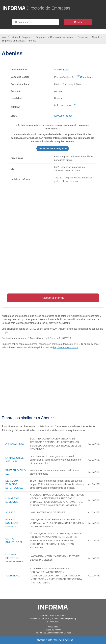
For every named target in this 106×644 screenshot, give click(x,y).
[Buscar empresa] (35, 22)
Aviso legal (53, 627)
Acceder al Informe (53, 298)
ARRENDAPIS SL (15, 444)
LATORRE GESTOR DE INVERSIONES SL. (16, 558)
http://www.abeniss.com (65, 348)
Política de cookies (53, 630)
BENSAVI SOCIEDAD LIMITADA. (11, 523)
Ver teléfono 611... (70, 105)
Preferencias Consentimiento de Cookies (53, 633)
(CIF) (66, 70)
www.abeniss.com (64, 116)
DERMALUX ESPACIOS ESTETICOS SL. (14, 484)
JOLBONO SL (13, 576)
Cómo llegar (85, 77)
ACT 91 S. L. (12, 512)
